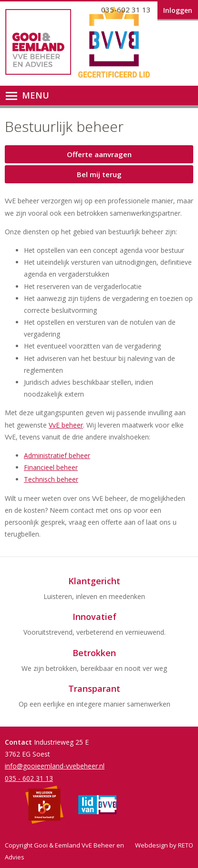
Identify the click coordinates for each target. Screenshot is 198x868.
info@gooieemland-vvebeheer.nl (55, 766)
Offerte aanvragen (99, 154)
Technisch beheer (51, 479)
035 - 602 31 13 (29, 778)
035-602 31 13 (126, 10)
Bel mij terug (99, 174)
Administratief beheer (57, 455)
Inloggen (178, 10)
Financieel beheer (51, 467)
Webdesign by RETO (164, 845)
